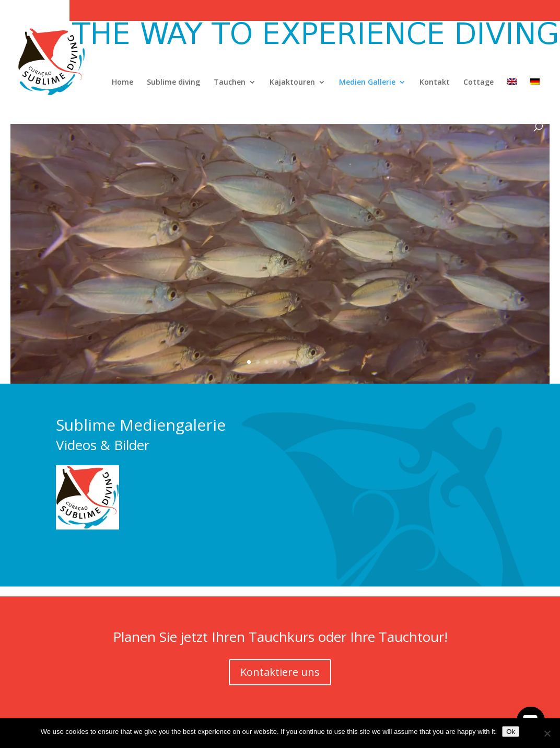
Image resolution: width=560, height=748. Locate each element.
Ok (511, 732)
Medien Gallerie (367, 83)
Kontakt (435, 83)
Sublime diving (173, 83)
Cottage (479, 83)
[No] (547, 733)
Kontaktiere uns (280, 672)
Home (122, 83)
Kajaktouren (292, 83)
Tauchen (230, 83)
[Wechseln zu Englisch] (512, 100)
